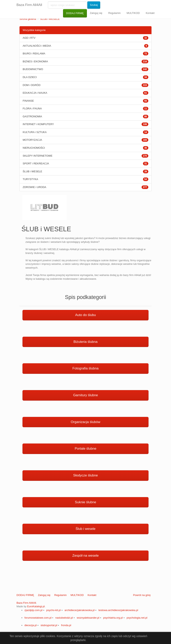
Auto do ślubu (85, 315)
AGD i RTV (29, 38)
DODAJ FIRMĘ (75, 13)
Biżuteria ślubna (86, 342)
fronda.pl (66, 625)
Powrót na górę (142, 595)
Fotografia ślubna (85, 368)
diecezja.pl (31, 625)
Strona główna (28, 19)
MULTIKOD (133, 13)
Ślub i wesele (85, 529)
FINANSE (28, 101)
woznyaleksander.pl (88, 618)
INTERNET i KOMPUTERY (38, 124)
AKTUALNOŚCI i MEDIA (37, 46)
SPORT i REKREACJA (36, 163)
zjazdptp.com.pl (33, 610)
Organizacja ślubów (85, 422)
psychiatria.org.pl (113, 618)
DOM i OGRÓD (32, 85)
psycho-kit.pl (53, 610)
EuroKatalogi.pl (36, 606)
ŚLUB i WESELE (50, 19)
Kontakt (150, 13)
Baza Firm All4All (29, 5)
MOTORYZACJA (32, 140)
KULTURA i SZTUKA (35, 132)
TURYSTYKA (30, 179)
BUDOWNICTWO (33, 69)
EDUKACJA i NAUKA (35, 93)
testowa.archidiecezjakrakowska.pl (118, 610)
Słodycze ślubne (85, 475)
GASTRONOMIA (32, 116)
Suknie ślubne (86, 502)
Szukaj (94, 5)
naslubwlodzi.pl (64, 618)
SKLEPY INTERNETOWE (38, 156)
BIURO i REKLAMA (34, 54)
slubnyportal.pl (49, 625)
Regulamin (115, 13)
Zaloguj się (96, 13)
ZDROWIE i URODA (34, 187)
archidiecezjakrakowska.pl (80, 610)
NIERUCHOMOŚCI (34, 148)
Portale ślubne (86, 449)
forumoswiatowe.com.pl (38, 618)
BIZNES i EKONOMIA (35, 61)
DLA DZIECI (30, 77)
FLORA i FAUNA (32, 108)
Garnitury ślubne (86, 395)
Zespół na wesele (85, 556)
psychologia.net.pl (137, 618)
